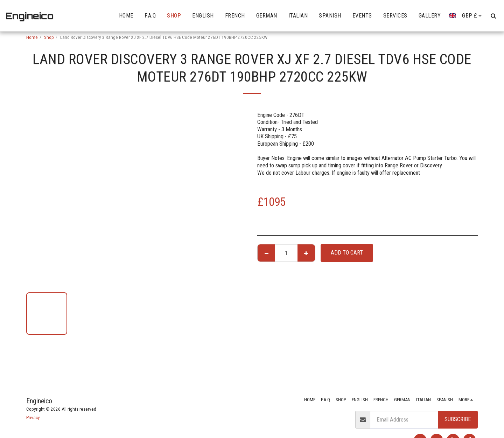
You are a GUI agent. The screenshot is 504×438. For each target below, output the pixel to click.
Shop (49, 37)
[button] (493, 16)
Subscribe (458, 419)
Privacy (33, 418)
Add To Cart (347, 253)
